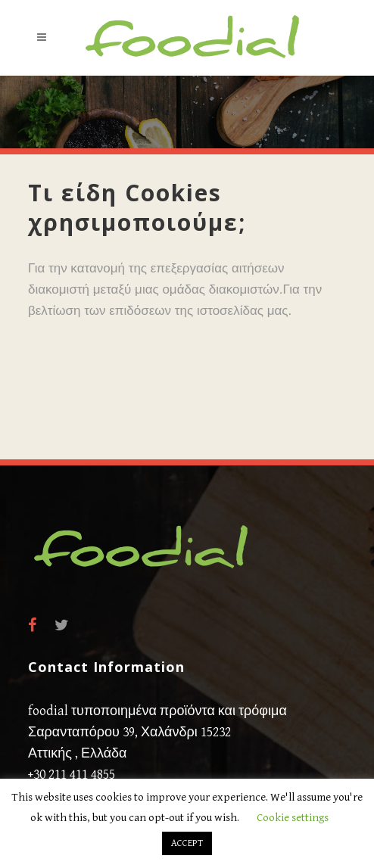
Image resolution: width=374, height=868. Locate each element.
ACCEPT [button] (187, 843)
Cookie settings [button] (293, 818)
